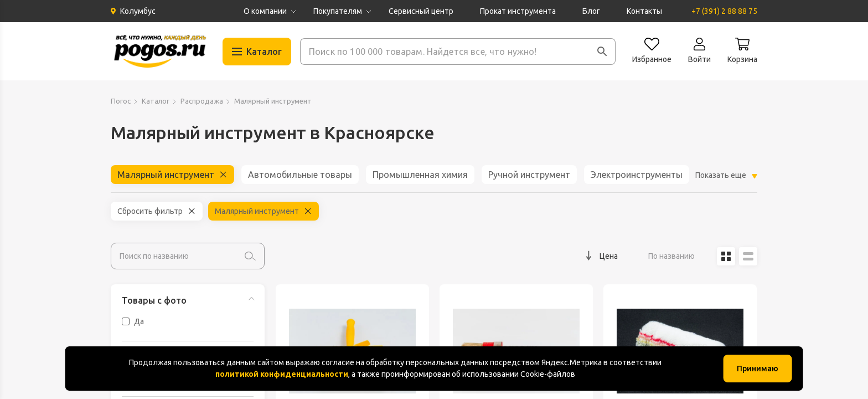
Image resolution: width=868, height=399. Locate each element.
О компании (265, 11)
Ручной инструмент (529, 175)
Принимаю (758, 369)
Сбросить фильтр (150, 211)
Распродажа (202, 101)
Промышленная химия (420, 175)
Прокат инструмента (518, 11)
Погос (121, 101)
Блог (591, 11)
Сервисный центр (421, 11)
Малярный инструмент (166, 175)
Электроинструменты (637, 175)
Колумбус (138, 11)
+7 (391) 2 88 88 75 (724, 11)
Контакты (644, 11)
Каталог (156, 101)
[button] (602, 52)
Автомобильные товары (300, 175)
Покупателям (338, 11)
